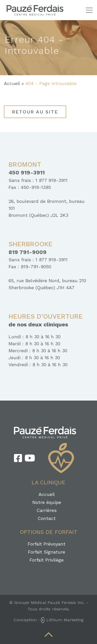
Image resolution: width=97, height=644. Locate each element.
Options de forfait (49, 532)
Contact (47, 518)
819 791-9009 (28, 252)
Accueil (12, 83)
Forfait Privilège (47, 560)
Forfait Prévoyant (47, 544)
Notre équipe (47, 502)
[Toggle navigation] (89, 10)
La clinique (48, 482)
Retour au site (35, 112)
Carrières (47, 510)
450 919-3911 (27, 173)
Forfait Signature (47, 552)
